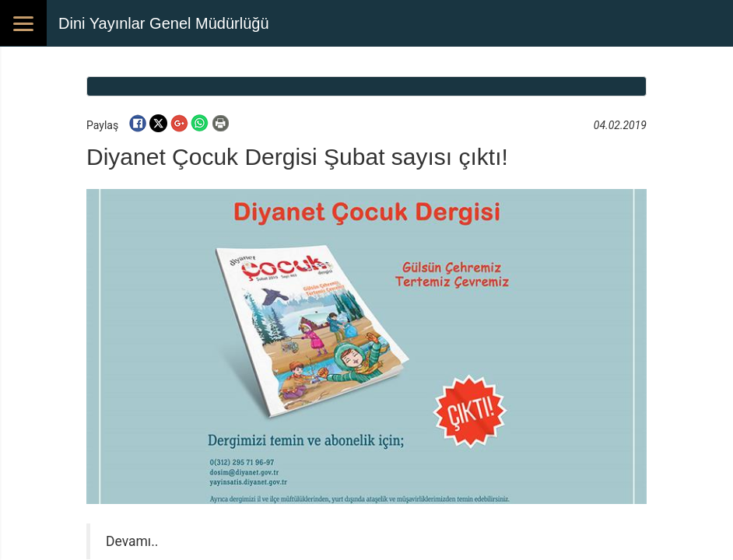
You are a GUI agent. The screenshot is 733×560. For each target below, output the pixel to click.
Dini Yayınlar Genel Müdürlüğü (164, 23)
